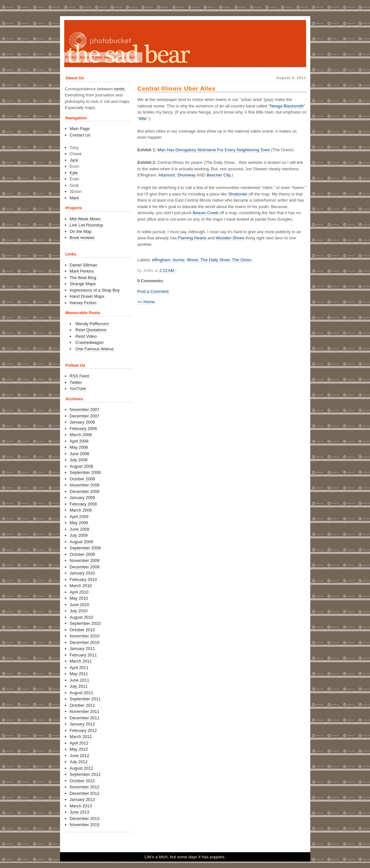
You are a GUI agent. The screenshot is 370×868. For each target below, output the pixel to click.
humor (179, 260)
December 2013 (85, 818)
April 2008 (79, 441)
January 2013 (82, 799)
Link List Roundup (87, 225)
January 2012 (82, 724)
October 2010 (82, 630)
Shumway (186, 175)
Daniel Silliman (84, 265)
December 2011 (85, 718)
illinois (193, 260)
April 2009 (79, 517)
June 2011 (80, 680)
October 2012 (82, 781)
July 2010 (79, 611)
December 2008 (85, 491)
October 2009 (82, 554)
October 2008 (82, 479)
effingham (161, 260)
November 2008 (85, 485)
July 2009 (79, 535)
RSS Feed (79, 376)
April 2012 (79, 743)
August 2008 (82, 466)
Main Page (80, 129)
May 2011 (79, 674)
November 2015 (85, 825)
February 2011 (83, 655)
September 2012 (85, 774)
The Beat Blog (83, 278)
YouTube (78, 389)
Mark (74, 198)
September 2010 (85, 623)
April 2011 (79, 668)
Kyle (74, 173)
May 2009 (79, 523)
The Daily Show (215, 260)
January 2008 (82, 422)
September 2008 (85, 472)
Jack (74, 160)
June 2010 (80, 605)
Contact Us (80, 135)
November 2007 (85, 409)
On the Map (81, 231)
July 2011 (79, 686)
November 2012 (85, 787)
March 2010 (81, 586)
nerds (119, 89)
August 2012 (82, 768)
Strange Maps (83, 284)
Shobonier (238, 194)
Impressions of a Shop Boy (95, 290)
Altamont (166, 175)
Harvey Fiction (83, 303)
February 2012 (83, 730)
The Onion (242, 260)
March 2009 (81, 510)
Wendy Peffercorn (92, 324)
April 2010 (79, 592)
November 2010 (85, 636)
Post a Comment (153, 291)
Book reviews (82, 238)
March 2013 (81, 806)
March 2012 (81, 737)
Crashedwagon (90, 342)
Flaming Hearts (192, 238)
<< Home (146, 302)
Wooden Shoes (230, 238)
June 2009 (80, 529)
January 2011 (82, 649)
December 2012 (85, 793)
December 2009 (85, 567)
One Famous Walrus (95, 349)
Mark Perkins (82, 271)
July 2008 (79, 460)
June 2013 (80, 812)
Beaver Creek (206, 213)
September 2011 (85, 699)
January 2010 (82, 573)
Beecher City (218, 175)
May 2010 (79, 598)
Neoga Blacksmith (287, 106)
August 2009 (82, 542)
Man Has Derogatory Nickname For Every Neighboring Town (214, 150)
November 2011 (85, 711)
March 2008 (81, 435)
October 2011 (82, 705)
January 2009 (82, 498)
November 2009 (85, 560)
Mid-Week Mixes (85, 219)
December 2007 (85, 416)
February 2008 (83, 429)
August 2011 (82, 693)
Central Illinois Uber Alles (177, 89)
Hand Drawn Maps (87, 296)
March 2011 (81, 661)
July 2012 (79, 762)
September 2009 (85, 548)
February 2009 (83, 504)
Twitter (76, 382)
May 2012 (79, 749)
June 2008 (80, 454)
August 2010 (82, 617)
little (143, 119)
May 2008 (79, 447)
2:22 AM (167, 270)
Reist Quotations (91, 330)
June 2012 (80, 756)
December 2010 (85, 642)
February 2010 (83, 579)
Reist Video (86, 336)
